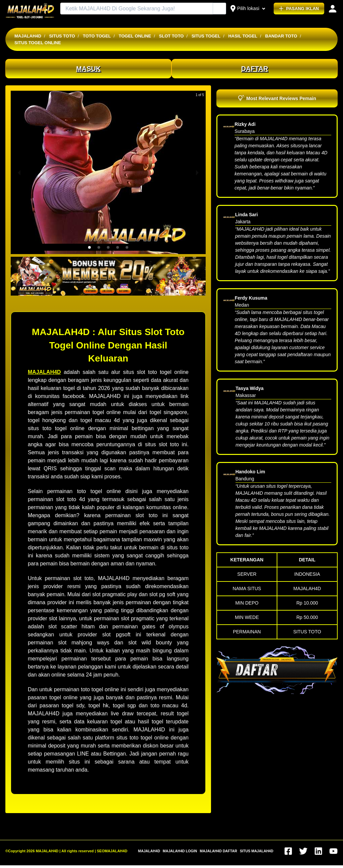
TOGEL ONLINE (135, 36)
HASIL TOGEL (243, 36)
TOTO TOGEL (97, 36)
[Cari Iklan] (220, 9)
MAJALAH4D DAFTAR (218, 851)
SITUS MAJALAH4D (257, 851)
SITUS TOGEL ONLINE (38, 43)
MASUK (88, 69)
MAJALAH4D (28, 36)
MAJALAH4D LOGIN (180, 851)
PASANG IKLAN (299, 9)
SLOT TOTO (171, 36)
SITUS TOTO (62, 36)
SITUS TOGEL (206, 36)
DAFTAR (255, 69)
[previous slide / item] (19, 172)
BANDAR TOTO (281, 36)
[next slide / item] (197, 172)
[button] (89, 247)
